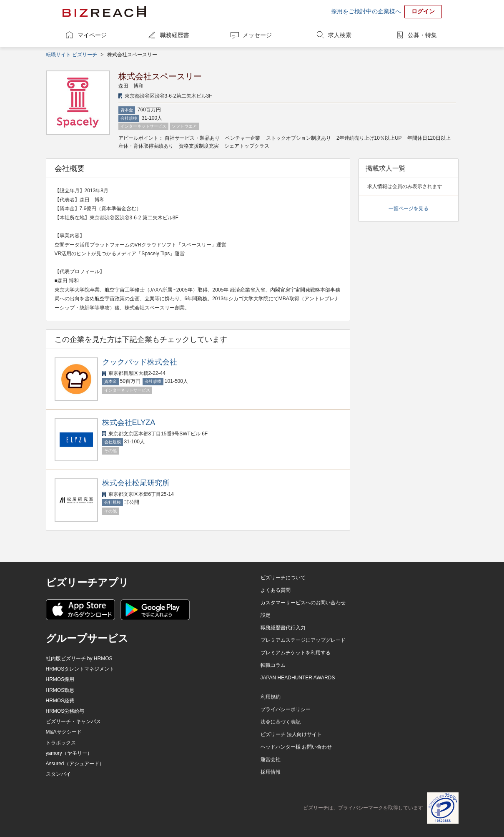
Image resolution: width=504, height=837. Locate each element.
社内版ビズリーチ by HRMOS (79, 659)
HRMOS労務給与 (65, 711)
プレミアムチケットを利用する (296, 653)
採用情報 (271, 772)
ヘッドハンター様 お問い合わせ (296, 747)
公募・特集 (422, 35)
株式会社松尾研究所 (136, 483)
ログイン (423, 11)
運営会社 (271, 759)
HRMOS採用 (60, 679)
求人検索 (340, 35)
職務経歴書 (175, 35)
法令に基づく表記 (281, 722)
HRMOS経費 (60, 701)
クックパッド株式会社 (140, 362)
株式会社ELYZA (129, 422)
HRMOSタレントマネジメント (80, 669)
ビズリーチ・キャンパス (73, 721)
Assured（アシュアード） (75, 764)
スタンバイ (58, 774)
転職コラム (273, 665)
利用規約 (271, 697)
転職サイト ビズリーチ (71, 55)
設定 (266, 615)
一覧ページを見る (409, 209)
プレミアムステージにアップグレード (303, 640)
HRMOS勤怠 (60, 690)
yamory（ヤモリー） (69, 753)
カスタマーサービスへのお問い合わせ (303, 603)
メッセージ (257, 35)
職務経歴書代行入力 (283, 628)
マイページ (92, 35)
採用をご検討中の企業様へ (366, 11)
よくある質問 (276, 590)
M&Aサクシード (64, 732)
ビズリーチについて (283, 578)
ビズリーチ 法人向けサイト (291, 734)
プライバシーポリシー (286, 709)
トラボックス (61, 743)
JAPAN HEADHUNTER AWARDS (298, 678)
